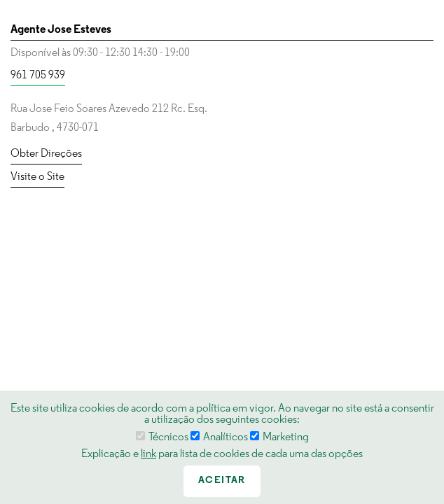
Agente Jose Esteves (61, 30)
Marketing (279, 437)
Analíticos (219, 437)
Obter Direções (46, 154)
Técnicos (162, 437)
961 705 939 (38, 76)
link (148, 454)
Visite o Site (37, 177)
